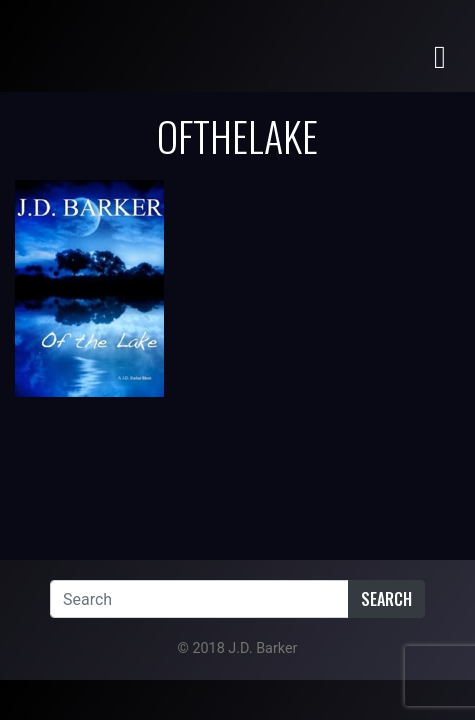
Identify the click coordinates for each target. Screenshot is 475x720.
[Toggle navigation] (440, 55)
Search (386, 599)
